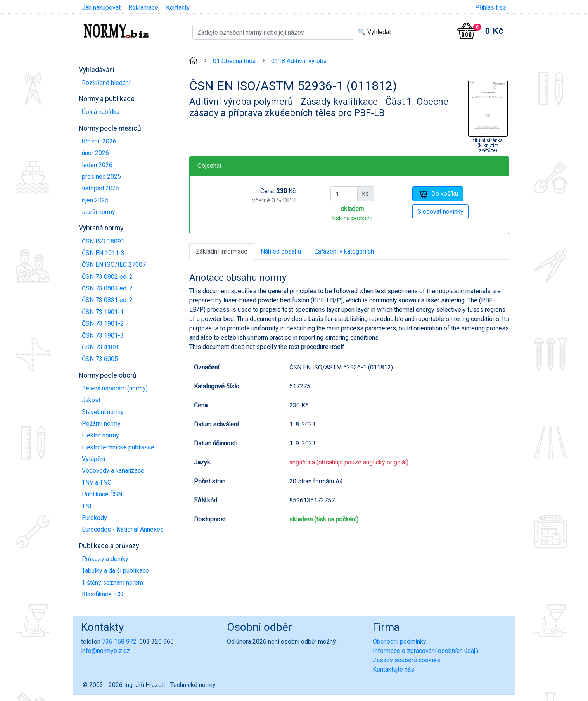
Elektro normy (100, 435)
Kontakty (178, 8)
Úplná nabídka (101, 112)
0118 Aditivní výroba (299, 61)
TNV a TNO (97, 483)
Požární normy (101, 424)
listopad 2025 (101, 188)
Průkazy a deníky (105, 559)
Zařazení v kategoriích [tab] (344, 251)
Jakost (91, 400)
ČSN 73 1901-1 (103, 312)
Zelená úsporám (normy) (115, 388)
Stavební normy (103, 412)
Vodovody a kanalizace (113, 470)
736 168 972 (119, 641)
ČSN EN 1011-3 (103, 253)
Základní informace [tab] (222, 251)
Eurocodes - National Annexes (123, 529)
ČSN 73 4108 (100, 347)
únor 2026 (95, 153)
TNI (87, 506)
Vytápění (93, 459)
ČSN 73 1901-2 (103, 324)
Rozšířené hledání (106, 83)
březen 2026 (99, 141)
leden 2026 (97, 165)
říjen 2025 (95, 200)
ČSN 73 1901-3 (103, 336)
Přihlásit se (491, 8)
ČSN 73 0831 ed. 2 (107, 300)
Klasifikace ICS (102, 594)
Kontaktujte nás (393, 669)
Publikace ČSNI (103, 494)
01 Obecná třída (234, 61)
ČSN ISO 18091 (103, 241)
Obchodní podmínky (399, 641)
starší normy (99, 212)
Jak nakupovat (101, 8)
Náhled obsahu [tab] (281, 251)
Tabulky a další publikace (115, 571)
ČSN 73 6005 (100, 359)
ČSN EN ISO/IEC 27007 (114, 265)
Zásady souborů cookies (406, 660)
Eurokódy (94, 518)
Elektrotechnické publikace (118, 447)
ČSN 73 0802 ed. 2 (107, 277)
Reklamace (143, 8)
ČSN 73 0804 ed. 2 (107, 288)
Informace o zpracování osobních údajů (426, 651)
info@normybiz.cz (105, 651)
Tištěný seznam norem (112, 583)
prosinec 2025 (101, 177)
